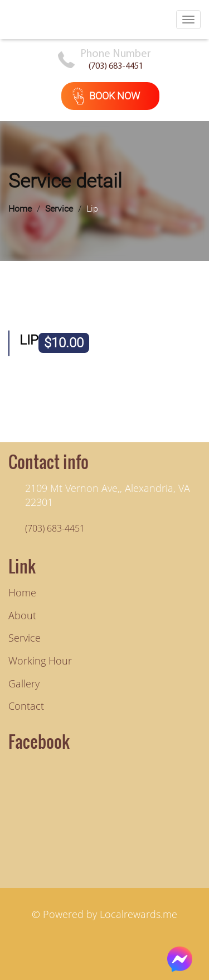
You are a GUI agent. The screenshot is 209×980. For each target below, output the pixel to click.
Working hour (40, 661)
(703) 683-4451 (116, 66)
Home (20, 209)
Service (59, 209)
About (22, 615)
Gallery (24, 683)
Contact (26, 706)
